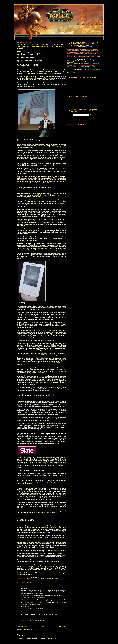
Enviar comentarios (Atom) (31, 630)
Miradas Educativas (89, 24)
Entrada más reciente (22, 626)
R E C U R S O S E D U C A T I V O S (87, 67)
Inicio (43, 626)
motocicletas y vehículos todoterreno (30, 197)
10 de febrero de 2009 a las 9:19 (32, 620)
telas (60, 195)
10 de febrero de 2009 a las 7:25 (32, 608)
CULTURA (42, 578)
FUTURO (48, 578)
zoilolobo (23, 586)
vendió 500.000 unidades (34, 180)
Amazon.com (59, 71)
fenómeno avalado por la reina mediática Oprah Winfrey (39, 178)
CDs (57, 195)
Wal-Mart (28, 317)
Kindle (19, 176)
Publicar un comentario (23, 624)
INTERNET (55, 578)
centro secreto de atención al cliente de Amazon (41, 460)
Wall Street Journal (24, 256)
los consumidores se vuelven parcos (49, 154)
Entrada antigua (62, 626)
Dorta (22, 612)
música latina (31, 195)
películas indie (41, 195)
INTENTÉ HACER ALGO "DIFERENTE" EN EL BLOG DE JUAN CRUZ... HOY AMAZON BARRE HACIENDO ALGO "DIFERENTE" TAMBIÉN (41, 46)
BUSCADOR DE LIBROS (31, 578)
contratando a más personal (34, 205)
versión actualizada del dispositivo (38, 183)
